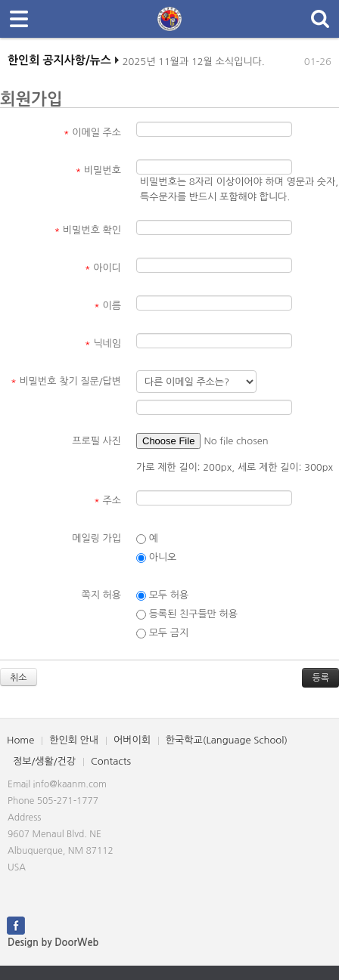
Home (20, 740)
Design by (53, 943)
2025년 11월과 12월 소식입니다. (194, 65)
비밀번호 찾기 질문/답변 (66, 381)
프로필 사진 (96, 441)
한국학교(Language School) (227, 740)
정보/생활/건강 (44, 761)
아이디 (103, 268)
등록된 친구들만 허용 (187, 614)
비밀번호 (98, 170)
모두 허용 (162, 595)
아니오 (156, 558)
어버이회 (132, 740)
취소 (19, 678)
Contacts (111, 761)
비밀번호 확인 (88, 230)
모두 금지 (162, 633)
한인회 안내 (74, 740)
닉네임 (103, 343)
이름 (107, 306)
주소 (107, 501)
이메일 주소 (92, 133)
